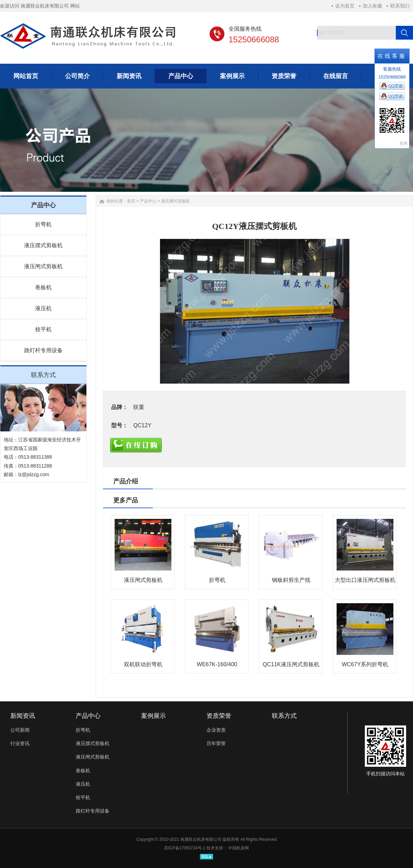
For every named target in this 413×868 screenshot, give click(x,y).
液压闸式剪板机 (43, 266)
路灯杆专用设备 (43, 350)
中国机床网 (239, 848)
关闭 (403, 144)
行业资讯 (20, 743)
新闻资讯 (23, 716)
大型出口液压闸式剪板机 (365, 580)
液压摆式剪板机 (43, 245)
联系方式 (284, 716)
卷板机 (43, 287)
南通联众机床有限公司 (201, 839)
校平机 (43, 329)
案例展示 (153, 716)
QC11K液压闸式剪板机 (291, 664)
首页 (131, 201)
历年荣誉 (216, 743)
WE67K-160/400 (217, 664)
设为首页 (345, 6)
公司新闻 (20, 730)
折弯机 (43, 224)
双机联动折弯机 (143, 664)
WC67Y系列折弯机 (365, 664)
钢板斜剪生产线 (291, 580)
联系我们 (400, 6)
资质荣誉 (219, 716)
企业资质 (216, 730)
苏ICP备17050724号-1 (185, 848)
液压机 (43, 308)
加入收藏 (372, 6)
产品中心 (148, 201)
